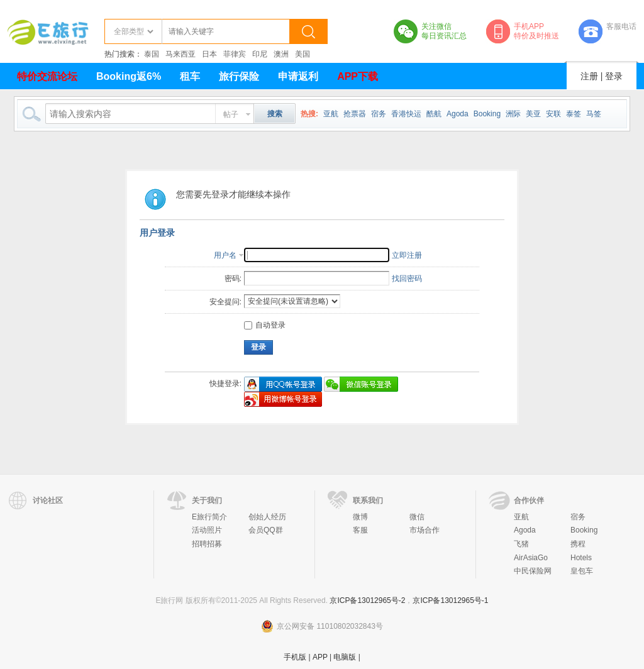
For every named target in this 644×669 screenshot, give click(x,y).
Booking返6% (129, 76)
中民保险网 (533, 571)
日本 (209, 54)
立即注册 (407, 255)
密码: (233, 279)
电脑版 (345, 657)
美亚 (533, 114)
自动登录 (265, 325)
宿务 (379, 114)
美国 (303, 54)
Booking (487, 114)
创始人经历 (267, 517)
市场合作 (425, 530)
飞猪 (521, 544)
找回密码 (407, 279)
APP (320, 657)
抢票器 (355, 114)
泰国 (152, 54)
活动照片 (207, 530)
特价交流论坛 (47, 76)
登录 (614, 76)
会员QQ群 (266, 530)
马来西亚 (180, 54)
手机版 (295, 657)
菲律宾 (235, 54)
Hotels (581, 558)
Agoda (458, 114)
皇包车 (582, 571)
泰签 (574, 114)
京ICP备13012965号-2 (367, 600)
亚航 (331, 114)
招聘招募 (207, 544)
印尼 (260, 54)
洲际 (513, 114)
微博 (360, 517)
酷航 (434, 114)
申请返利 (298, 76)
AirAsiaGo (531, 558)
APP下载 (358, 76)
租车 (190, 76)
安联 (553, 114)
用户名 (225, 255)
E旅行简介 (209, 517)
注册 (589, 76)
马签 (594, 114)
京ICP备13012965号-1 (450, 600)
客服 (360, 530)
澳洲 (281, 54)
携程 (578, 544)
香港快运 (406, 114)
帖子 (231, 114)
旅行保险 (239, 76)
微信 (417, 517)
